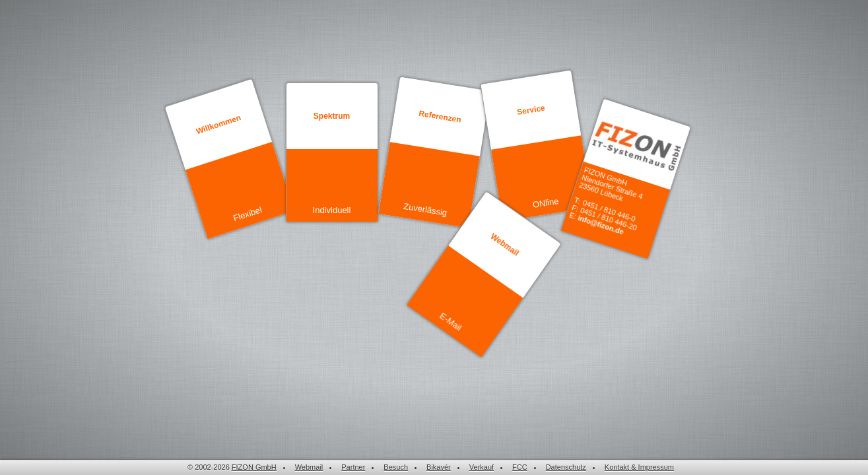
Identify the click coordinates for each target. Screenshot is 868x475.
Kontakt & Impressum (639, 467)
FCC (520, 467)
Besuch (396, 467)
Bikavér (439, 467)
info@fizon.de (600, 225)
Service (531, 110)
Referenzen (440, 117)
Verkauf (482, 467)
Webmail (504, 245)
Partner (353, 467)
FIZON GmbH (254, 467)
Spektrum (332, 116)
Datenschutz (566, 467)
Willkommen (218, 124)
